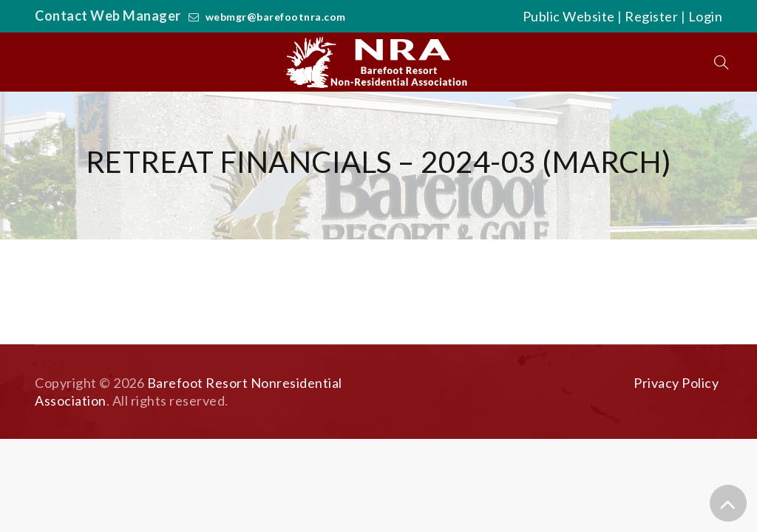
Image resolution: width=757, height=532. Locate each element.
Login (706, 16)
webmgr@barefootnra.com (276, 17)
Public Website (569, 16)
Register (651, 16)
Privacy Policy (676, 383)
